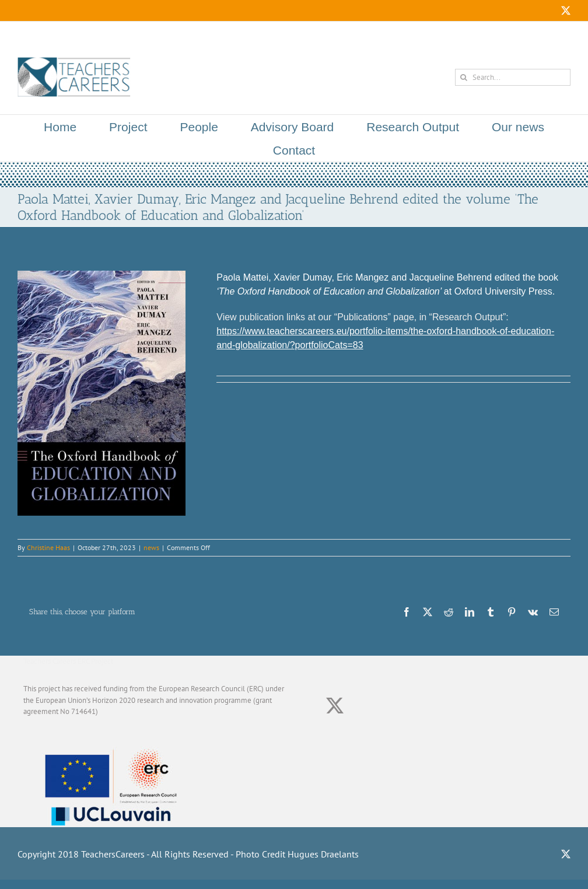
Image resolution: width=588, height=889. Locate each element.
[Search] (463, 77)
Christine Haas (48, 547)
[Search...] (513, 77)
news (151, 547)
